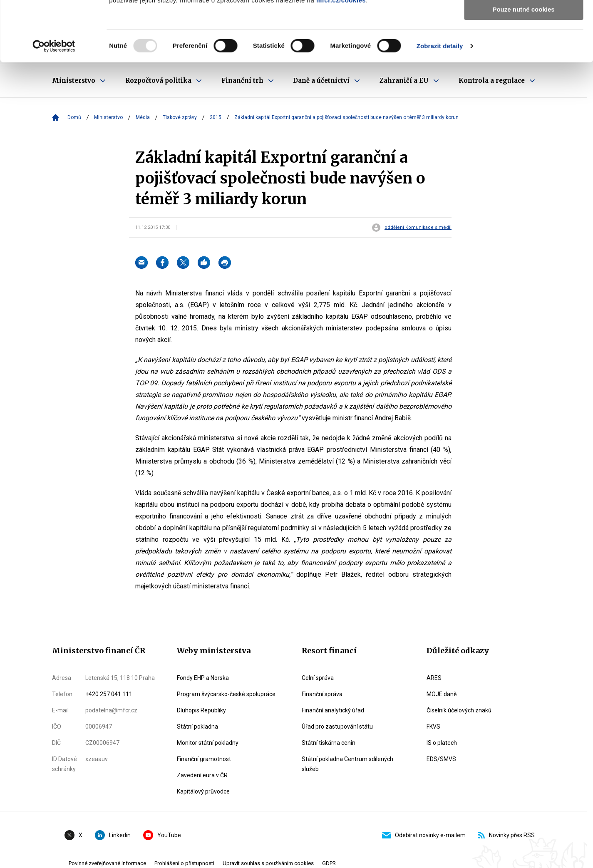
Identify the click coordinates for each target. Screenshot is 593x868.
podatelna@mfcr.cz (111, 710)
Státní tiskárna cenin (329, 743)
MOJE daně (442, 694)
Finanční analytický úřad (333, 710)
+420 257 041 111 (109, 694)
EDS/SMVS (441, 759)
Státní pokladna (197, 727)
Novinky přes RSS (506, 835)
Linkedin (113, 835)
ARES (434, 678)
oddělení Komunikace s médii (418, 228)
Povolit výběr (524, 45)
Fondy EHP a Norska (203, 678)
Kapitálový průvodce (203, 791)
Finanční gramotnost (204, 759)
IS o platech (442, 743)
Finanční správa (322, 694)
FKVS (433, 727)
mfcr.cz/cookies (341, 60)
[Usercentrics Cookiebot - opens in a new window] (54, 106)
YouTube (162, 835)
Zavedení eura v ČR (202, 775)
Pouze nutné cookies (523, 69)
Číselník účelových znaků (459, 710)
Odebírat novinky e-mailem (424, 835)
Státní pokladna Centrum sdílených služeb (347, 764)
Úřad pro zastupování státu (337, 727)
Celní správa (318, 678)
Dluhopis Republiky (201, 710)
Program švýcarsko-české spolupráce (226, 694)
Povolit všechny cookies (524, 21)
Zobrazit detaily (440, 106)
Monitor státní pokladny (208, 743)
